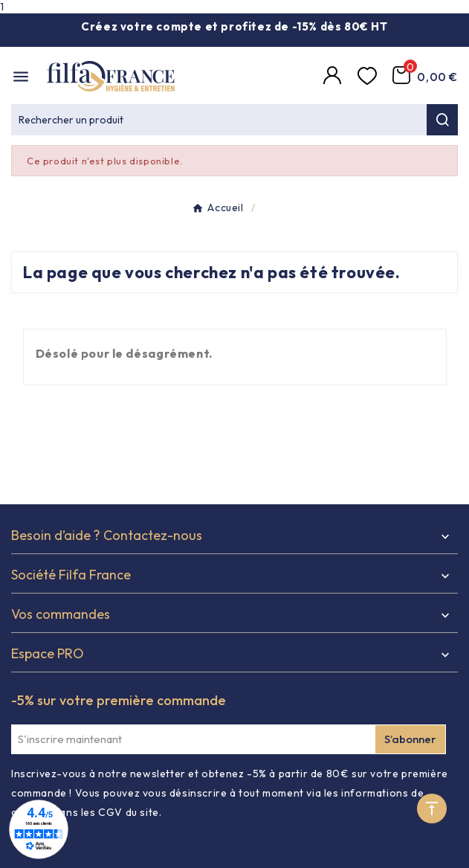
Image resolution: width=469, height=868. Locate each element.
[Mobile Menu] (21, 77)
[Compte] (334, 77)
